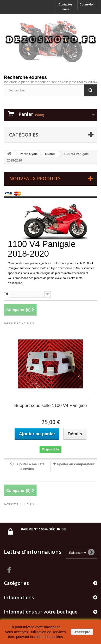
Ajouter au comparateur (76, 464)
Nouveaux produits (35, 178)
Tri (6, 294)
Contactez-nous (66, 7)
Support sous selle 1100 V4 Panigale (51, 405)
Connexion (87, 4)
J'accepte (82, 632)
